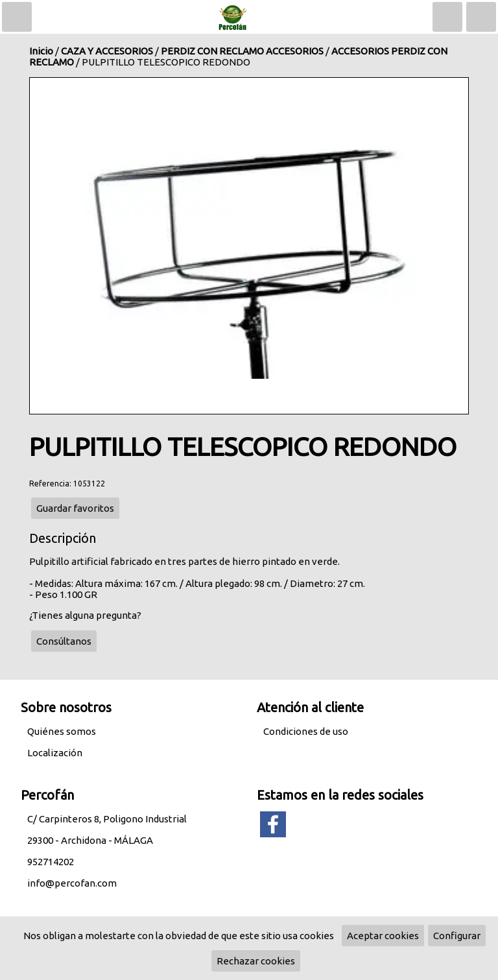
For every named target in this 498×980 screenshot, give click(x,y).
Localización (55, 753)
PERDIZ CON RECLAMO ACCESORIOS (242, 51)
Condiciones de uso (306, 731)
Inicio (41, 51)
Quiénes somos (62, 731)
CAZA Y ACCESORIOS (107, 51)
